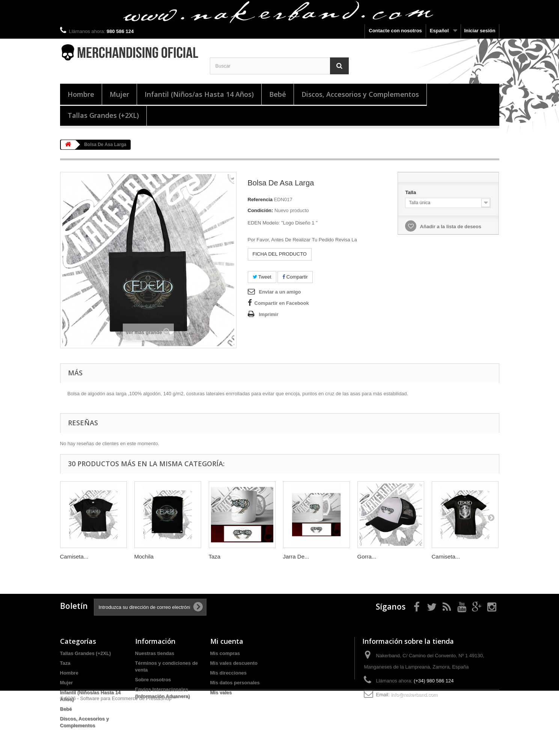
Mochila (144, 556)
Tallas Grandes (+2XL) (103, 115)
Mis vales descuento (234, 663)
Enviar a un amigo (280, 292)
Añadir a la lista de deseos (450, 227)
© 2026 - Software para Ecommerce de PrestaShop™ (118, 752)
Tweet (262, 277)
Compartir (295, 277)
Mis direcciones (229, 673)
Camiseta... (74, 556)
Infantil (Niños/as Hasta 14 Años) (199, 94)
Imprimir (269, 314)
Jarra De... (296, 556)
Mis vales (221, 692)
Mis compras (225, 653)
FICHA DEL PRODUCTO (280, 254)
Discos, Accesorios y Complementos (360, 94)
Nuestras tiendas (155, 653)
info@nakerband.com (414, 695)
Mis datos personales (235, 683)
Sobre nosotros (153, 680)
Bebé (278, 94)
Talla (411, 192)
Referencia (260, 200)
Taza (215, 556)
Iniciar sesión (480, 31)
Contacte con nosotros (395, 31)
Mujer (119, 94)
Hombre (81, 94)
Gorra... (367, 556)
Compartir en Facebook (282, 303)
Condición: (261, 210)
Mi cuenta (227, 641)
